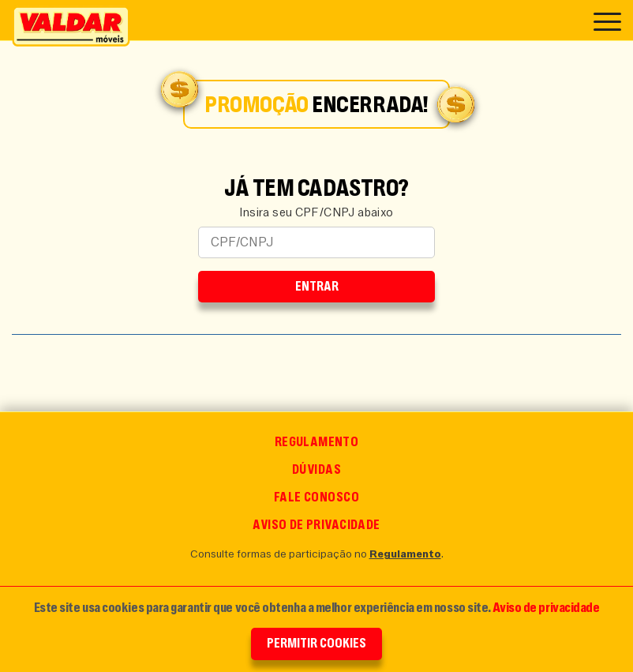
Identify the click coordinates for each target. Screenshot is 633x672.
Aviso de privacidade (546, 607)
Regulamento (317, 442)
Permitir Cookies (316, 643)
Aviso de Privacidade (316, 525)
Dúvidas (316, 469)
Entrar (317, 286)
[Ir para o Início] (71, 26)
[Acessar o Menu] (607, 20)
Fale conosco (316, 497)
